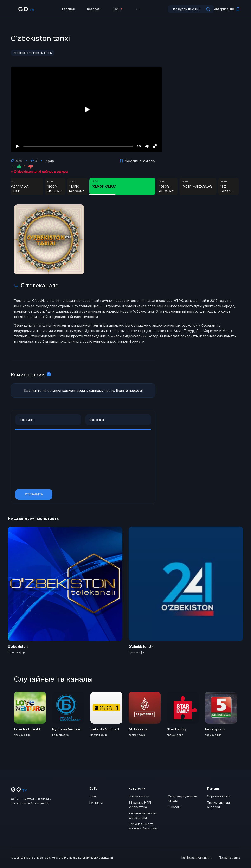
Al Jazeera (138, 729)
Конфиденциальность (197, 858)
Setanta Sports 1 (105, 729)
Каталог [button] (94, 10)
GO (26, 10)
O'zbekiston (18, 647)
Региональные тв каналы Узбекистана (143, 826)
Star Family (177, 729)
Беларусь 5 (215, 729)
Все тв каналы (139, 796)
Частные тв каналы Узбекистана (142, 815)
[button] (138, 10)
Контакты (96, 803)
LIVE (118, 10)
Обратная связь (219, 796)
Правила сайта (229, 858)
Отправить (34, 494)
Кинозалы (175, 807)
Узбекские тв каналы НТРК (33, 53)
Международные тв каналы (182, 798)
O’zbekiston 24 (141, 647)
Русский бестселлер (71, 729)
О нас (93, 796)
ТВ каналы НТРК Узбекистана (140, 805)
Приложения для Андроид (219, 805)
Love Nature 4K (27, 729)
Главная (68, 10)
